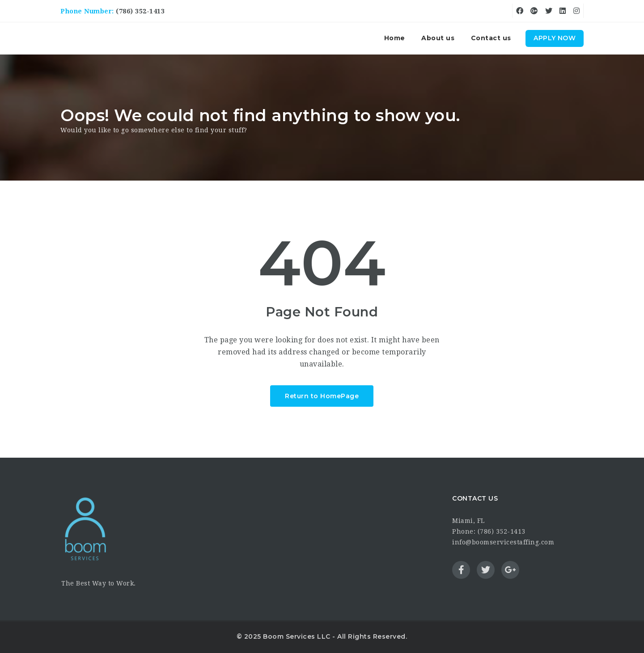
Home (395, 38)
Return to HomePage (322, 396)
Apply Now (555, 38)
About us (438, 38)
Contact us (491, 38)
